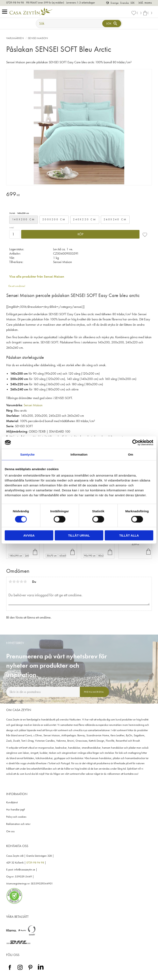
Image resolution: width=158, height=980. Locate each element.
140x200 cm (24, 219)
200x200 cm (54, 219)
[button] (6, 12)
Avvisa (29, 535)
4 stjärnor (21, 582)
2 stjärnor (14, 582)
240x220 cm (85, 219)
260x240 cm (115, 219)
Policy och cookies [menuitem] (16, 817)
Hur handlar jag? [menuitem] (16, 810)
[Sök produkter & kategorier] (70, 24)
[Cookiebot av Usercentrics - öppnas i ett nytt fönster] (135, 442)
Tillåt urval (79, 535)
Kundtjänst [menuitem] (12, 802)
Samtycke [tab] (27, 454)
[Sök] (112, 24)
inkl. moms (145, 3)
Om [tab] (131, 454)
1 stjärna (10, 582)
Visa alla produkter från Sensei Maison (37, 276)
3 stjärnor (18, 582)
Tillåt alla (129, 535)
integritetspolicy (58, 701)
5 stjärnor (25, 582)
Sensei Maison (33, 405)
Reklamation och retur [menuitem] (18, 824)
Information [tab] (79, 454)
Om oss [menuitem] (10, 831)
